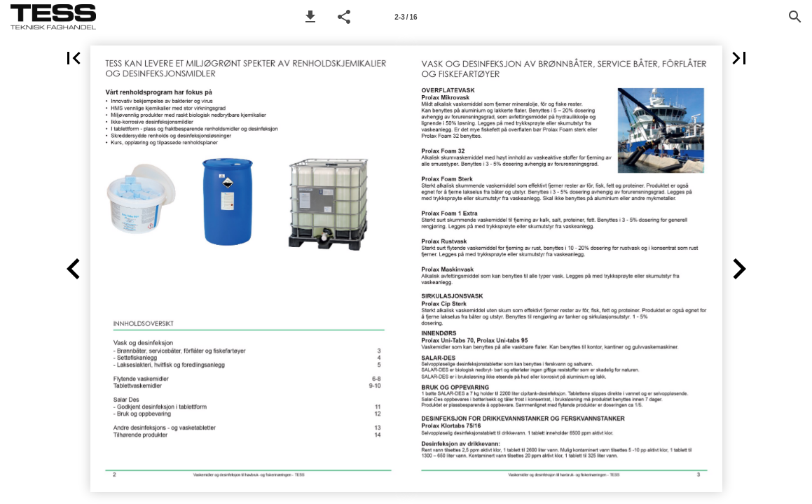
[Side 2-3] (406, 17)
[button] (310, 17)
